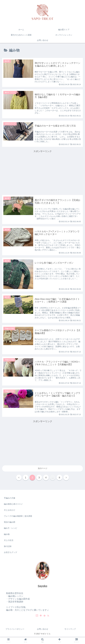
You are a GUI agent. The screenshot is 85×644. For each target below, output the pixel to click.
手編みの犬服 (10, 499)
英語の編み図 (10, 523)
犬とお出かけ (10, 511)
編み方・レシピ (10, 529)
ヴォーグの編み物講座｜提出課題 (18, 517)
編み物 (7, 535)
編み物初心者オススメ (13, 505)
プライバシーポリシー (15, 630)
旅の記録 (8, 547)
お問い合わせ (43, 630)
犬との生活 (9, 541)
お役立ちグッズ (10, 553)
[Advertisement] (42, 172)
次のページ (43, 469)
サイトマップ (70, 630)
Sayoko (42, 587)
